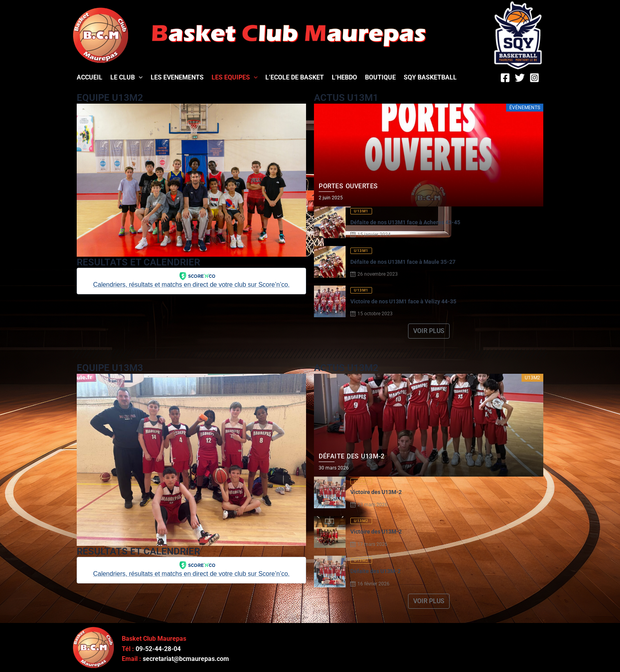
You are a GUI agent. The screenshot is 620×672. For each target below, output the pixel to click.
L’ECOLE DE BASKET (295, 77)
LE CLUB (127, 77)
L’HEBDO (344, 77)
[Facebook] (505, 78)
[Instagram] (534, 78)
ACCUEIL (90, 77)
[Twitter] (520, 78)
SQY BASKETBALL (430, 77)
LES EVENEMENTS (177, 77)
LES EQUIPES (235, 77)
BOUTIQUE (380, 77)
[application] (139, 77)
